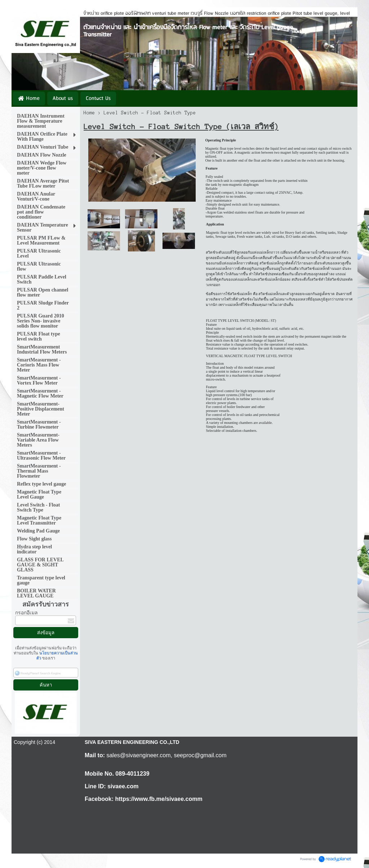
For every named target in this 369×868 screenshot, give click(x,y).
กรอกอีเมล (26, 613)
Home (89, 113)
